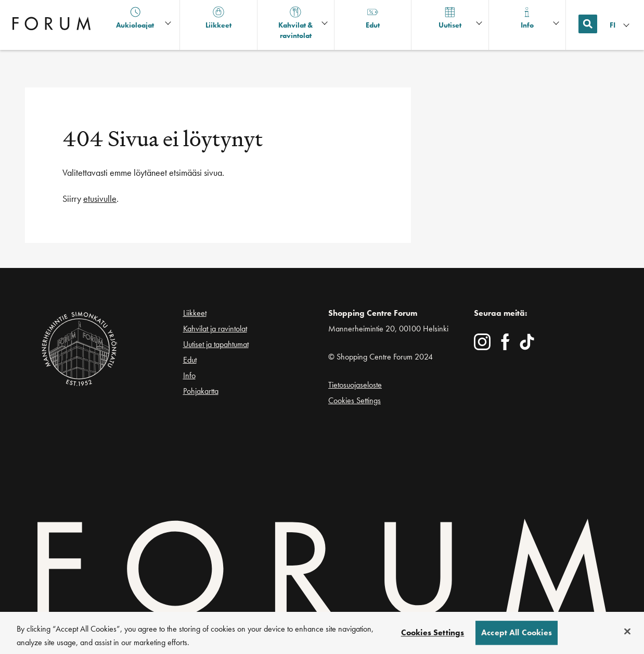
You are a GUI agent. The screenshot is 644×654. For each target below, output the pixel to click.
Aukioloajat (135, 18)
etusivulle (100, 198)
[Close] (627, 636)
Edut (190, 360)
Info (189, 375)
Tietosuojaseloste (355, 385)
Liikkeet (195, 313)
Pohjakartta (201, 391)
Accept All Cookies (517, 637)
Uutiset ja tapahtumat (216, 344)
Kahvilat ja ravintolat (215, 329)
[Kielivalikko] (621, 25)
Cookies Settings (355, 400)
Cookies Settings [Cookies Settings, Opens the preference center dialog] (433, 637)
